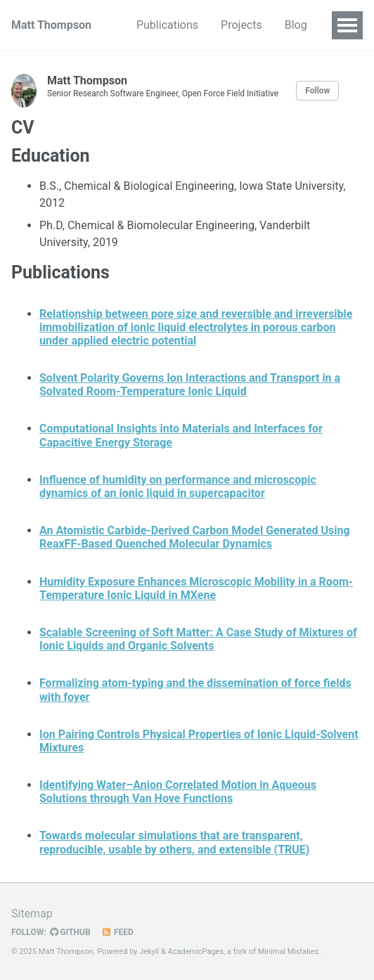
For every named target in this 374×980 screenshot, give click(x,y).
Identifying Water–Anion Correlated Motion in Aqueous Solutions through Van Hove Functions (178, 792)
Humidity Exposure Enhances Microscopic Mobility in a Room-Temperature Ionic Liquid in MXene (196, 588)
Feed (117, 932)
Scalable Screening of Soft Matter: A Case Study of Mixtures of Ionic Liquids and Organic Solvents (198, 639)
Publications (167, 25)
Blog (296, 25)
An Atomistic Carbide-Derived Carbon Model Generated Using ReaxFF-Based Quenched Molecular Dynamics (195, 537)
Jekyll (149, 952)
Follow (317, 91)
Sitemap (32, 914)
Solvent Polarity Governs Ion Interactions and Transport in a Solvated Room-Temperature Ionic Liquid (190, 385)
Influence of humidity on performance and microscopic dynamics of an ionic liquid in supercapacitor (178, 486)
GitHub (70, 932)
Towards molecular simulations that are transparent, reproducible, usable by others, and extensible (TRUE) (174, 842)
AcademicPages (196, 952)
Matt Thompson (51, 25)
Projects (241, 25)
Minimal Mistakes (289, 952)
